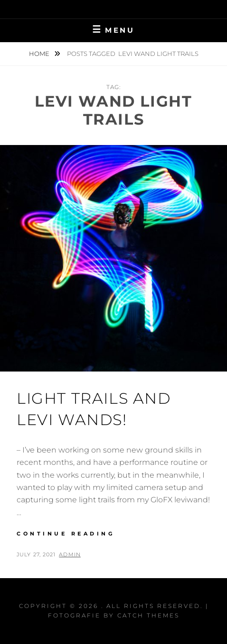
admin (70, 554)
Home (40, 54)
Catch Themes (148, 615)
